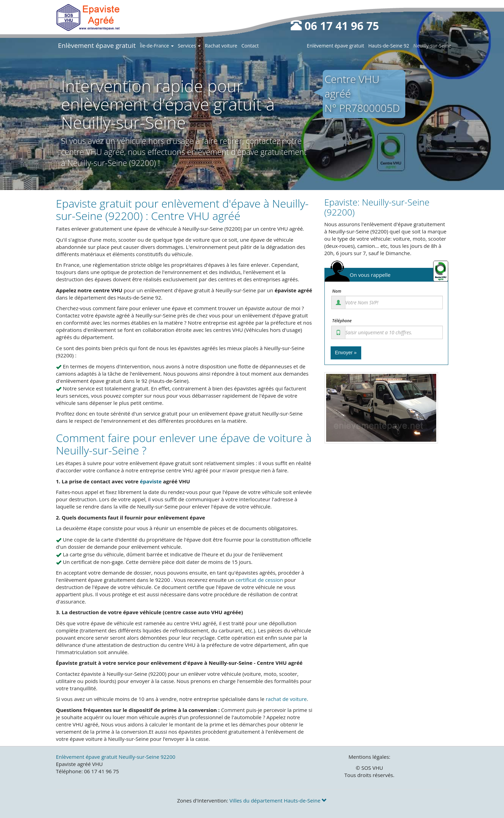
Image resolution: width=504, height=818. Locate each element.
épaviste (151, 481)
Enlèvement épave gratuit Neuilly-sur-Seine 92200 (116, 757)
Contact (250, 46)
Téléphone (342, 321)
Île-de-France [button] (157, 46)
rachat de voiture (286, 699)
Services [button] (189, 46)
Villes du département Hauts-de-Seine (278, 800)
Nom (337, 291)
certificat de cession (259, 580)
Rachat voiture (221, 46)
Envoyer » (346, 353)
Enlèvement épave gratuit (97, 45)
